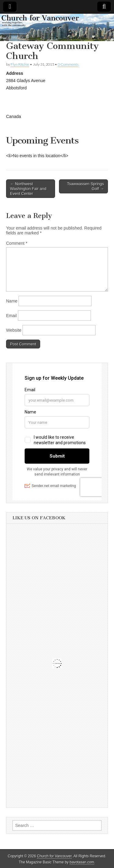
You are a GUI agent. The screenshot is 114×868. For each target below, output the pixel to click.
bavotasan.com (82, 862)
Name (12, 301)
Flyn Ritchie (20, 64)
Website (14, 330)
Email (11, 316)
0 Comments (68, 64)
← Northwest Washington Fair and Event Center (28, 188)
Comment (17, 243)
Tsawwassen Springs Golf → (86, 186)
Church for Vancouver (54, 856)
